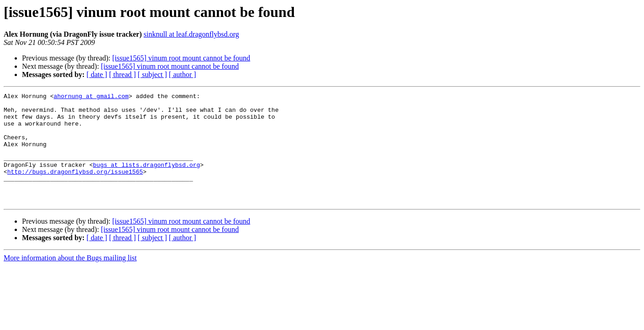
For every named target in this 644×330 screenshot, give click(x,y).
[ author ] (183, 74)
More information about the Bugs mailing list (70, 280)
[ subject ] (152, 74)
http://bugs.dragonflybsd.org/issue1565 (75, 188)
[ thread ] (122, 74)
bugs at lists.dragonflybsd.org (146, 180)
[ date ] (97, 74)
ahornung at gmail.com (91, 97)
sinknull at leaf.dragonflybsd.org (192, 34)
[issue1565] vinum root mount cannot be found (181, 58)
